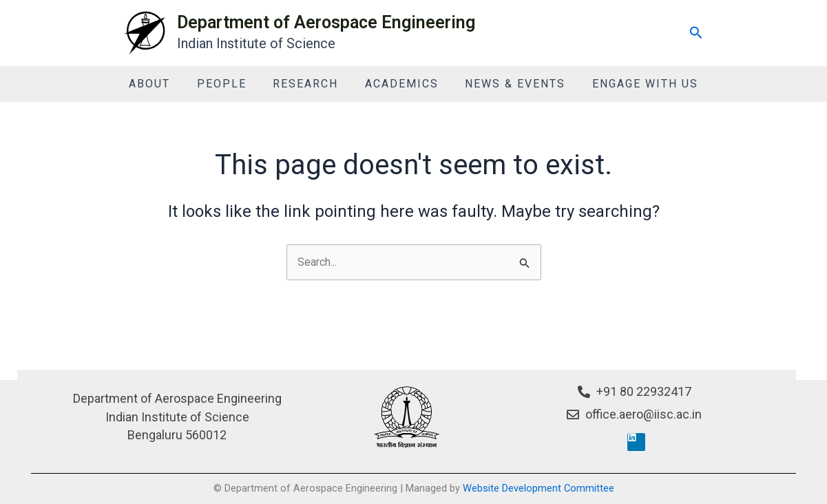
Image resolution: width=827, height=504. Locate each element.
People (229, 84)
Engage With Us (634, 84)
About (161, 84)
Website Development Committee (538, 488)
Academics (400, 84)
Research (308, 84)
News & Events (509, 84)
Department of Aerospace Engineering (326, 22)
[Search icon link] (696, 33)
